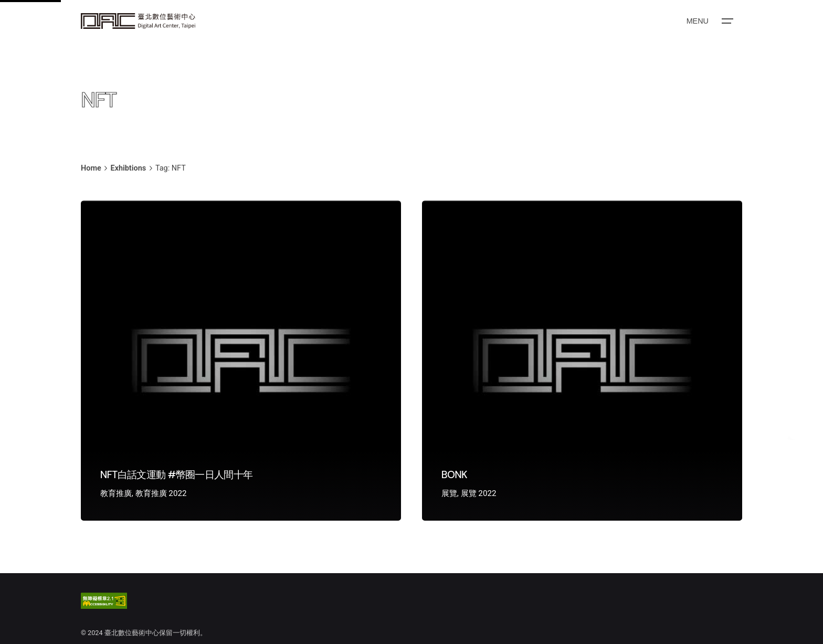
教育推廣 (116, 493)
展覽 (449, 493)
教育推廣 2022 (161, 493)
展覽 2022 (479, 493)
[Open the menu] (709, 21)
